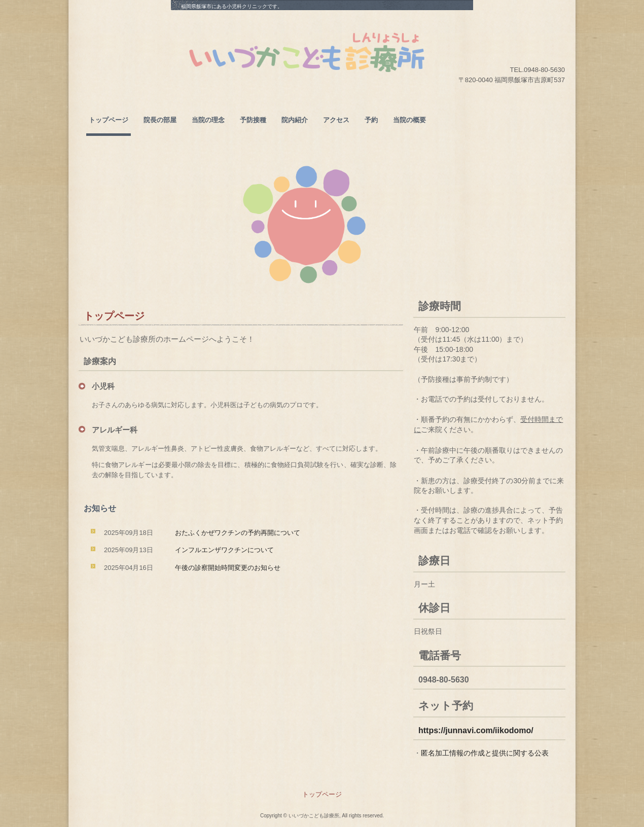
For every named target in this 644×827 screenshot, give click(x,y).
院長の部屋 (160, 120)
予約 (371, 120)
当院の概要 (409, 120)
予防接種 (253, 120)
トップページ (109, 120)
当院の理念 (208, 120)
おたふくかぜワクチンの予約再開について (238, 533)
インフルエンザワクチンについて (224, 550)
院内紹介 (295, 120)
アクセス (336, 120)
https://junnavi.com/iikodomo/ (476, 730)
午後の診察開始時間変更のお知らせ (228, 568)
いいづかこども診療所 (309, 52)
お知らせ (100, 508)
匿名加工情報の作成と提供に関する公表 (485, 753)
